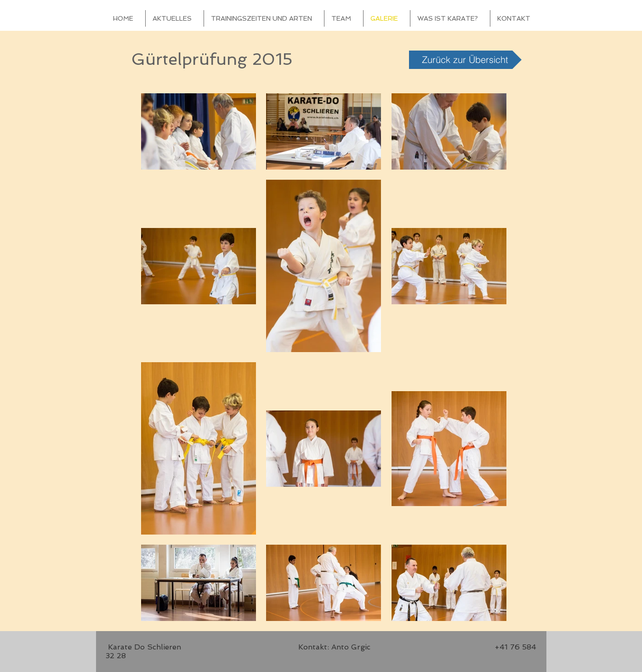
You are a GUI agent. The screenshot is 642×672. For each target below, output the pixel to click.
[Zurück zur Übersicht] (465, 60)
